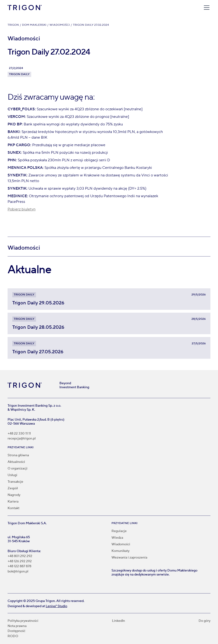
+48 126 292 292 (20, 561)
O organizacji (18, 469)
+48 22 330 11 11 (19, 434)
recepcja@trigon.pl (22, 439)
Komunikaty (120, 551)
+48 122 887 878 (19, 566)
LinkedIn (118, 621)
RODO (13, 636)
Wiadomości (60, 25)
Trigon (13, 25)
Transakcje (15, 482)
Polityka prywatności (23, 621)
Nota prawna (17, 626)
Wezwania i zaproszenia (129, 558)
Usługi (12, 475)
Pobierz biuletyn (22, 209)
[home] (25, 8)
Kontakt (13, 508)
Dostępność (16, 631)
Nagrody (14, 495)
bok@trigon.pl (18, 572)
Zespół (13, 488)
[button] (206, 8)
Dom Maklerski (34, 25)
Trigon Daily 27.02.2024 (91, 25)
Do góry (205, 621)
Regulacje (119, 531)
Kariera (13, 502)
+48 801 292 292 (20, 556)
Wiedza (117, 538)
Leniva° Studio (56, 606)
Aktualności (16, 462)
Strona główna (18, 455)
